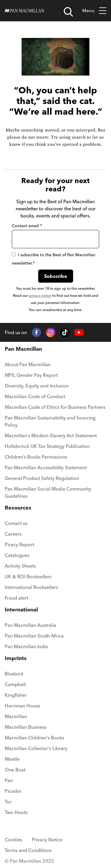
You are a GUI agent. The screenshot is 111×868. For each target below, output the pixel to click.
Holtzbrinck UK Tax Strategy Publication (47, 446)
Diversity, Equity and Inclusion (37, 386)
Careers (13, 534)
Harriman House (22, 706)
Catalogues (17, 555)
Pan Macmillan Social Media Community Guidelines (48, 492)
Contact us (16, 523)
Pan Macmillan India (26, 646)
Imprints (16, 658)
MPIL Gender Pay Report (31, 375)
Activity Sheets (20, 566)
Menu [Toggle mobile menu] (94, 11)
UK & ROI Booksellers (28, 576)
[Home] (25, 11)
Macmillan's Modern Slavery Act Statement (51, 435)
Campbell (15, 684)
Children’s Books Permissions (36, 457)
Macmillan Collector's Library (36, 748)
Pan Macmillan (23, 349)
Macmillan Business (26, 727)
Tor (8, 802)
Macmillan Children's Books (34, 738)
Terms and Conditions (28, 850)
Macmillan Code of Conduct (35, 396)
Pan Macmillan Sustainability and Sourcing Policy (50, 421)
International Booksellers (31, 587)
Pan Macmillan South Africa (34, 636)
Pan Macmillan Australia (30, 625)
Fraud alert (16, 598)
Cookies (13, 840)
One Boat (15, 770)
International (21, 610)
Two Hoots (16, 812)
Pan (9, 780)
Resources (18, 508)
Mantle (12, 759)
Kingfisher (16, 695)
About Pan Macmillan (28, 364)
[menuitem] (55, 366)
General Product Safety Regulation (42, 478)
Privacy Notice (47, 840)
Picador (13, 791)
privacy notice (40, 296)
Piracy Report (19, 544)
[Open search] (68, 12)
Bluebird (14, 674)
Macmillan (16, 716)
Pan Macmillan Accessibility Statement (46, 467)
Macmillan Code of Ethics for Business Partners (55, 407)
